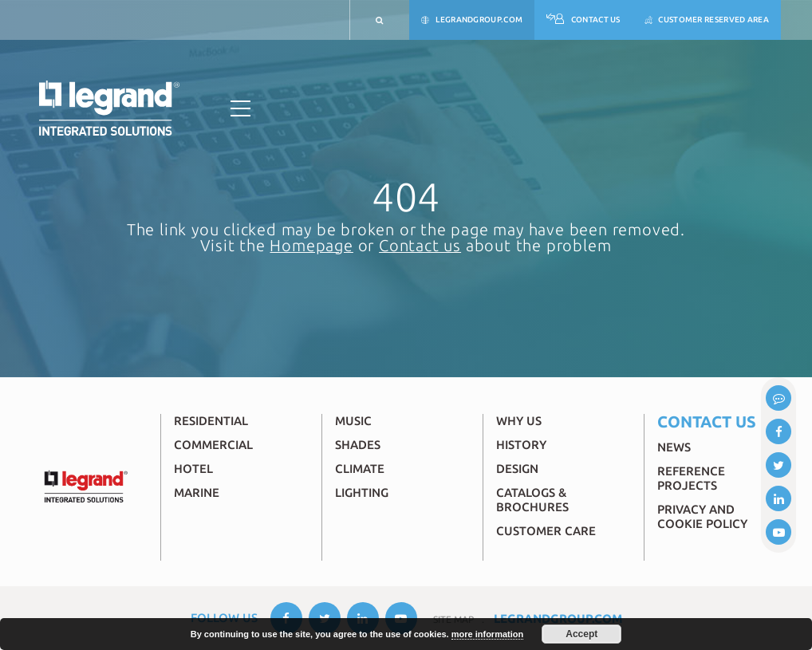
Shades (358, 445)
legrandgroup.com (472, 20)
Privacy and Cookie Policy (702, 516)
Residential (211, 421)
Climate (360, 469)
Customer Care (546, 531)
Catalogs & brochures (532, 500)
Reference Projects (691, 478)
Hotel (193, 469)
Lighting (362, 492)
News (674, 447)
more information (487, 634)
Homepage (311, 245)
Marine (197, 492)
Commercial (213, 445)
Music (353, 421)
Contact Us (583, 20)
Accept (581, 634)
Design (517, 469)
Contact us (420, 245)
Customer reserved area (707, 20)
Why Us (519, 421)
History (521, 445)
